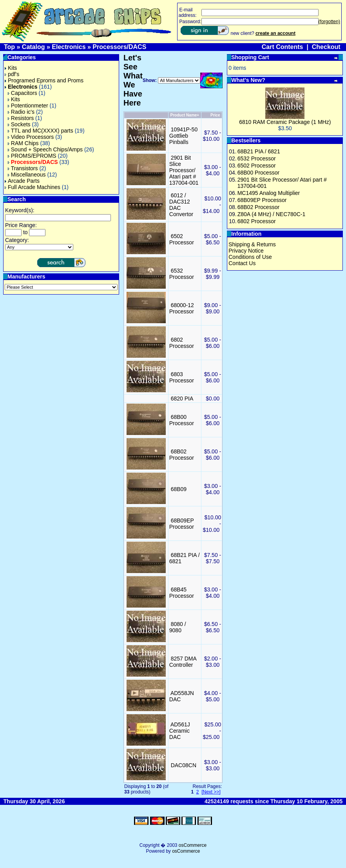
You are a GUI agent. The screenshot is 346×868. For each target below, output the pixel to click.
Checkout (326, 47)
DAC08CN (184, 765)
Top (9, 47)
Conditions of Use (250, 257)
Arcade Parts (22, 181)
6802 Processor (182, 343)
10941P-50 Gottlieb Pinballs (183, 136)
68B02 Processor (182, 455)
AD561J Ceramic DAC (180, 731)
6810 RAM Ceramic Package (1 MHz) (285, 122)
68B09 (179, 489)
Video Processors (31, 137)
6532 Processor (182, 274)
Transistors (23, 168)
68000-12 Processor (182, 308)
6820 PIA (182, 399)
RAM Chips (23, 143)
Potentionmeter (28, 106)
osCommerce (193, 845)
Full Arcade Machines (33, 187)
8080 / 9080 (178, 627)
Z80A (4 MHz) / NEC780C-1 (272, 214)
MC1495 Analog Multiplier (269, 193)
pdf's (12, 74)
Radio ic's (21, 112)
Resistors (21, 118)
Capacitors (23, 93)
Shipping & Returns (252, 244)
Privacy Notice (246, 251)
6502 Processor (182, 239)
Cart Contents (283, 47)
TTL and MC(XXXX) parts (41, 131)
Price (215, 115)
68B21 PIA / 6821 (259, 151)
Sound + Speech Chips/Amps (45, 149)
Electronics (69, 47)
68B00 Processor (182, 420)
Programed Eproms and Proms (44, 80)
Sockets (19, 124)
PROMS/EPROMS (32, 156)
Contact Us (242, 263)
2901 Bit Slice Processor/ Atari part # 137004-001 (184, 170)
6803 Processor (182, 377)
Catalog (34, 47)
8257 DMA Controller (183, 662)
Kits (11, 68)
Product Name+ (185, 115)
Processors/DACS (119, 47)
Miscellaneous (27, 175)
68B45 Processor (182, 593)
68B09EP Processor (182, 524)
